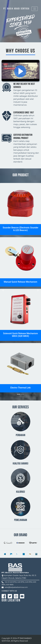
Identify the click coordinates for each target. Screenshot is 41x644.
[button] (3, 290)
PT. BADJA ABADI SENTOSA (16, 9)
